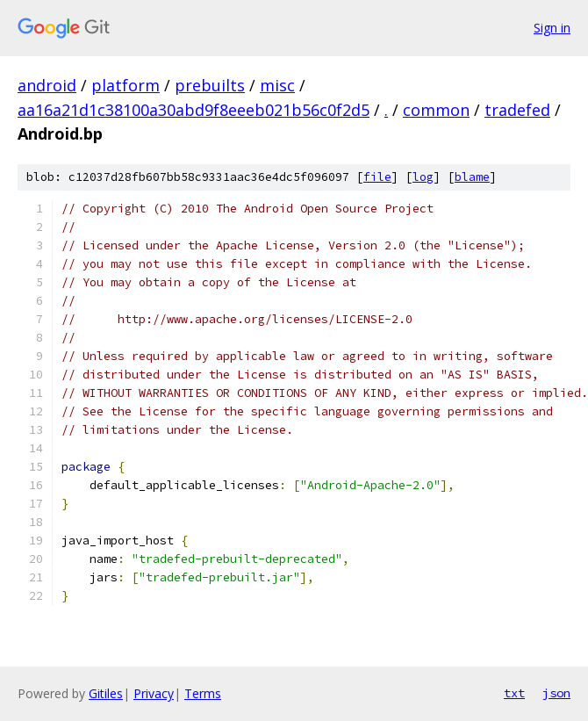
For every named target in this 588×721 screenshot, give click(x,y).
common (436, 110)
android (47, 85)
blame (472, 177)
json (556, 693)
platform (125, 85)
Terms (203, 693)
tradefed (517, 110)
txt (514, 693)
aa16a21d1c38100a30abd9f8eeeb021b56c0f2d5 (194, 110)
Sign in (552, 28)
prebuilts (210, 85)
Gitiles (106, 693)
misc (277, 85)
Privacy (154, 693)
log (423, 177)
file (377, 177)
